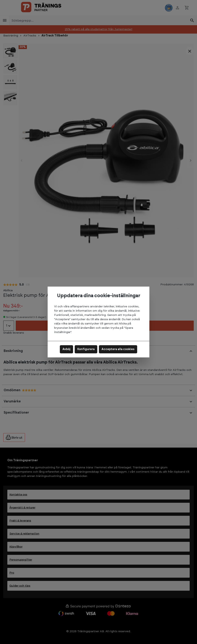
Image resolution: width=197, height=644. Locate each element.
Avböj (66, 349)
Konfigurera (86, 349)
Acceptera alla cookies (118, 349)
